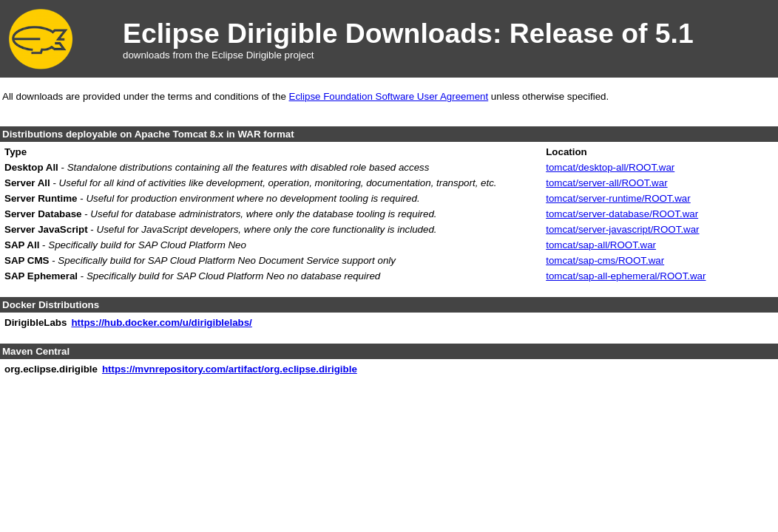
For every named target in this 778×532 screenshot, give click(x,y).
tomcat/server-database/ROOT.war (622, 214)
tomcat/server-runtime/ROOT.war (618, 198)
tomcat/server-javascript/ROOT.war (622, 229)
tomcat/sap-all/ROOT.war (601, 245)
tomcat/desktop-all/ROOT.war (610, 167)
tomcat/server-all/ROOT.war (606, 183)
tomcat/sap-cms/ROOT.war (605, 260)
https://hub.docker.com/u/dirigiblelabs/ (161, 323)
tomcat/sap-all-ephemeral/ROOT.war (626, 276)
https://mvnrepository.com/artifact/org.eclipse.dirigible (230, 369)
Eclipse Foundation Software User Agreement (389, 96)
